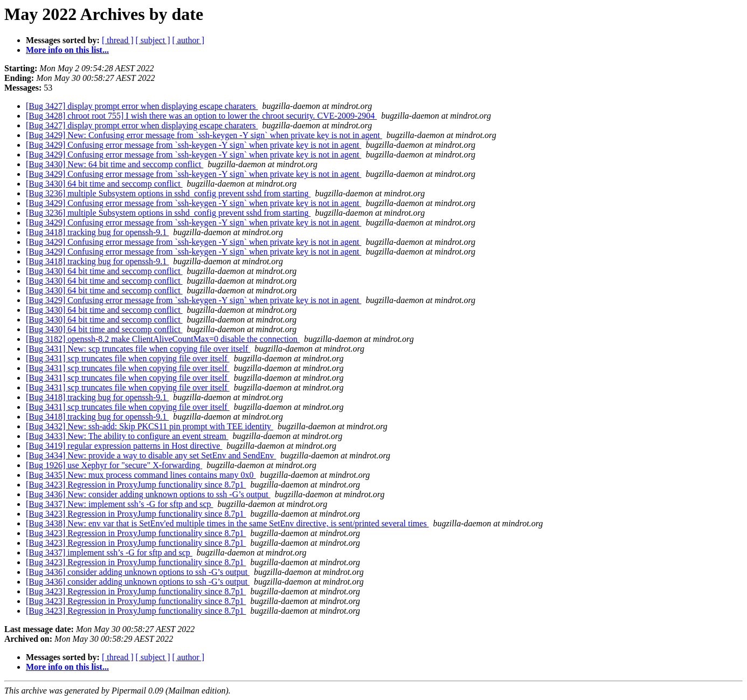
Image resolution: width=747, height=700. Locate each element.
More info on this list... (67, 50)
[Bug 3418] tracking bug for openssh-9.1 (97, 232)
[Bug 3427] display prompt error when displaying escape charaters (142, 106)
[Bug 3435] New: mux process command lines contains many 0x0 (141, 475)
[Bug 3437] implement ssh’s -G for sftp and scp (109, 553)
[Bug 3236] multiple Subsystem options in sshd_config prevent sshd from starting (168, 193)
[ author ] (189, 40)
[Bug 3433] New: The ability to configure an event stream (127, 436)
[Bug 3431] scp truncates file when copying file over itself (128, 358)
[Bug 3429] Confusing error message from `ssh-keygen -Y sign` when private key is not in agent (193, 145)
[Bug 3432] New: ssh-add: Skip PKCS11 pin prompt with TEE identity (150, 426)
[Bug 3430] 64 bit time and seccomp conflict (104, 184)
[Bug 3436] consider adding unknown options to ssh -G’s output (138, 572)
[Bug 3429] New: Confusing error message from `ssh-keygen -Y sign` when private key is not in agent (204, 135)
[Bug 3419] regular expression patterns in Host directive (124, 446)
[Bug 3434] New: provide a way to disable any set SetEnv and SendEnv (151, 455)
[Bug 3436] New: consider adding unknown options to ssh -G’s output (148, 494)
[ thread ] (118, 40)
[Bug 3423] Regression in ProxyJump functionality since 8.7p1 (136, 485)
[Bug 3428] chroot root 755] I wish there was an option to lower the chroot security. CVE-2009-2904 (201, 116)
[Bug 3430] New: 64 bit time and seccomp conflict (115, 164)
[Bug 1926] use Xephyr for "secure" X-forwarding (114, 465)
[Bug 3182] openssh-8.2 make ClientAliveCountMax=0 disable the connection (163, 339)
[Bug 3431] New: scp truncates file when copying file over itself (138, 349)
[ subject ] (153, 40)
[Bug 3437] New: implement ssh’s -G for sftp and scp (120, 504)
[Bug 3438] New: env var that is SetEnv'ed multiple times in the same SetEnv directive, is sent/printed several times (227, 523)
